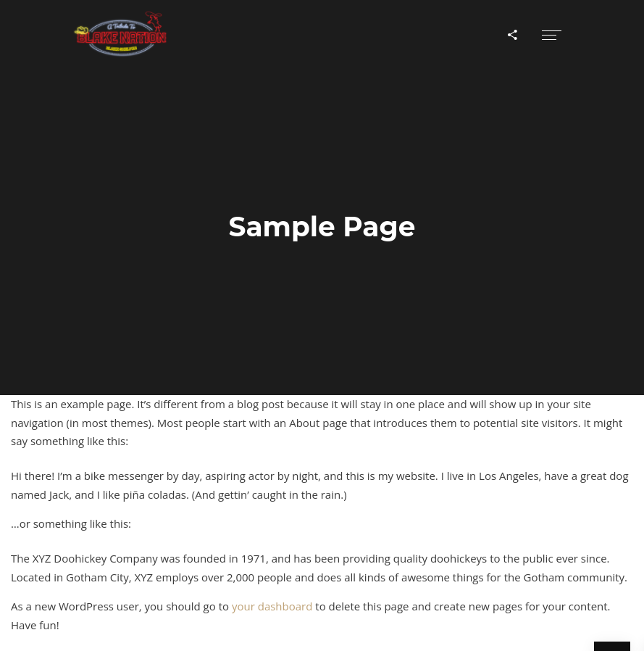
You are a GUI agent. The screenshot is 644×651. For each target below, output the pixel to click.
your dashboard (272, 606)
